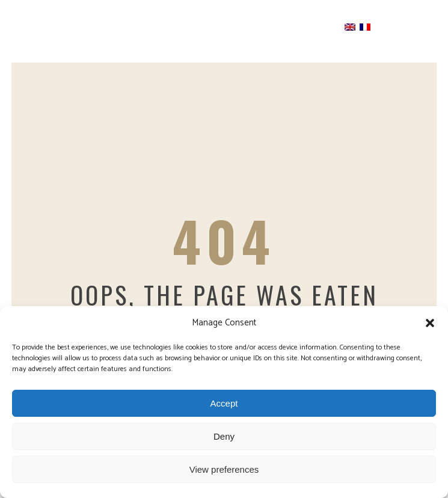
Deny (224, 436)
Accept (224, 403)
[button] (430, 323)
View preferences (224, 469)
